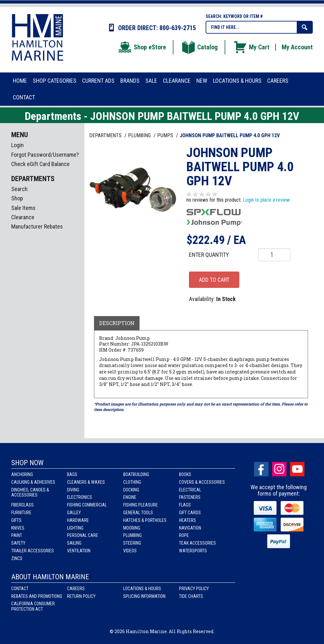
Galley (74, 513)
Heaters (188, 520)
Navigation (190, 528)
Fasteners (190, 497)
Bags (72, 474)
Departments (106, 135)
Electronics (80, 497)
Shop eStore (142, 47)
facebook (261, 469)
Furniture (21, 513)
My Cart (251, 47)
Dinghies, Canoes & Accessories (30, 493)
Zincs (17, 558)
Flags (185, 505)
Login (17, 145)
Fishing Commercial (87, 505)
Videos (130, 551)
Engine (130, 497)
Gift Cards (190, 513)
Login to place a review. (267, 200)
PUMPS (166, 135)
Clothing (132, 482)
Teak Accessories (197, 543)
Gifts (16, 520)
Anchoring (22, 474)
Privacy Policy (194, 589)
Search (19, 189)
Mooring (132, 528)
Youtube (297, 469)
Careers (76, 589)
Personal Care (83, 535)
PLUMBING (140, 135)
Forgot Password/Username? (45, 155)
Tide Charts (191, 596)
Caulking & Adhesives (33, 482)
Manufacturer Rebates (37, 226)
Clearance (23, 217)
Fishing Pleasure (141, 505)
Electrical (190, 490)
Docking (131, 490)
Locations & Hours (142, 589)
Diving (73, 490)
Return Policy (81, 596)
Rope (184, 535)
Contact (20, 589)
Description (117, 323)
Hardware (78, 520)
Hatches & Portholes (145, 520)
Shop (17, 198)
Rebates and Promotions (37, 596)
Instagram (279, 469)
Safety (18, 543)
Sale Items (23, 208)
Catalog (200, 47)
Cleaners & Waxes (86, 482)
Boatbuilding (136, 474)
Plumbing (132, 535)
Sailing (74, 543)
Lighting (75, 528)
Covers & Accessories (202, 482)
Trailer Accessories (33, 551)
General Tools (138, 513)
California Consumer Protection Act (33, 606)
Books (185, 474)
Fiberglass (22, 505)
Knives (18, 528)
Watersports (193, 551)
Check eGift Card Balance (40, 164)
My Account (297, 47)
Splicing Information (144, 596)
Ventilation (79, 551)
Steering (132, 543)
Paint (17, 535)
